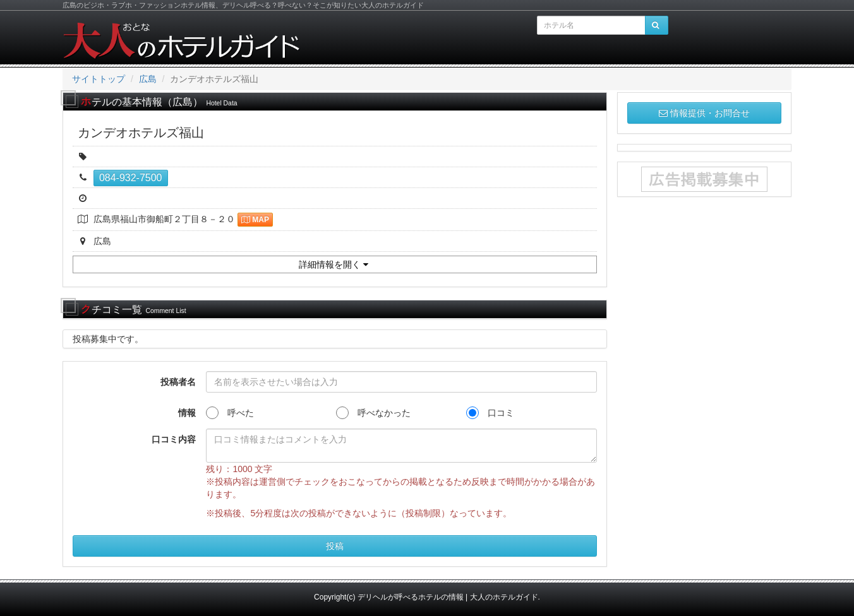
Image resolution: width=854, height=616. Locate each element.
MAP (255, 220)
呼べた (230, 413)
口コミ (490, 413)
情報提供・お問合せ (704, 113)
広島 (148, 79)
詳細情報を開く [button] (334, 264)
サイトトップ (99, 79)
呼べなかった (373, 413)
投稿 (335, 546)
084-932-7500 (131, 178)
